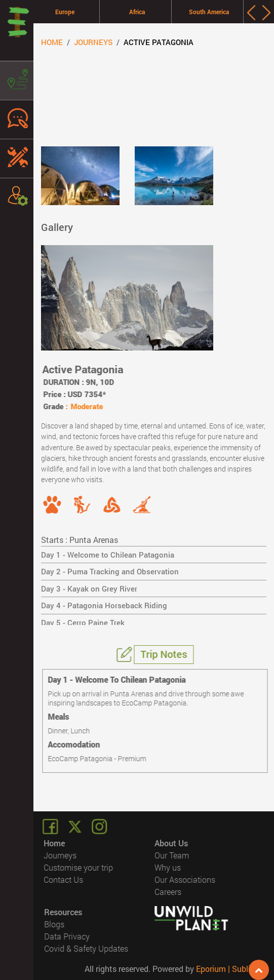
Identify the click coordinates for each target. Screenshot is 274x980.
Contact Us (64, 879)
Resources (63, 912)
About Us (171, 843)
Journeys (93, 42)
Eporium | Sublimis (230, 969)
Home (52, 42)
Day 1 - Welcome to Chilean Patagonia (108, 555)
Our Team (172, 855)
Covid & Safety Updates (86, 948)
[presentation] (251, 13)
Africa (137, 12)
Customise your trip (79, 867)
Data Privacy (67, 936)
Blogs (54, 924)
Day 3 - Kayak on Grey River (89, 589)
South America (209, 12)
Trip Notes (165, 654)
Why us (168, 867)
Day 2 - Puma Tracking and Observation (110, 571)
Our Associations (185, 879)
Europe (65, 12)
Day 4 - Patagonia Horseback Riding (104, 605)
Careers (168, 892)
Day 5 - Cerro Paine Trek (83, 622)
